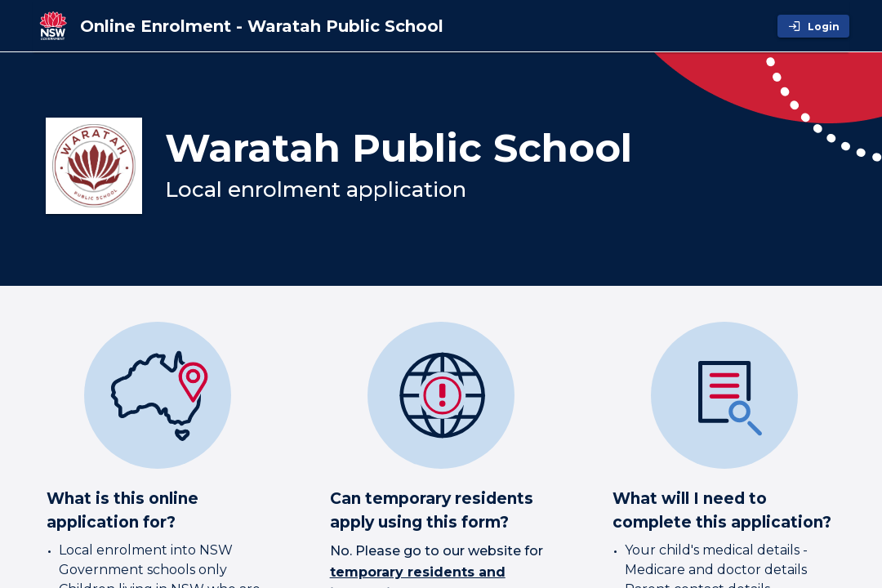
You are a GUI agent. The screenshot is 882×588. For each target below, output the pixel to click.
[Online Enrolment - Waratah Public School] (262, 26)
